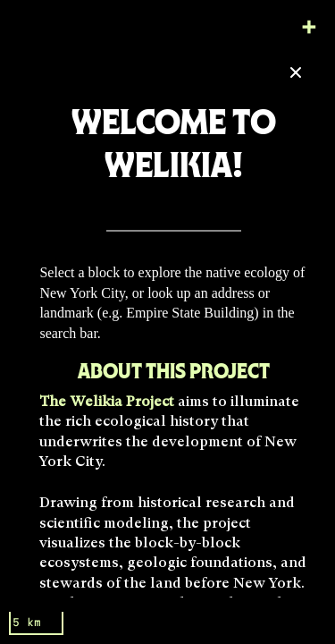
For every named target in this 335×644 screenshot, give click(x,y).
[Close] (296, 72)
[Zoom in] (309, 26)
